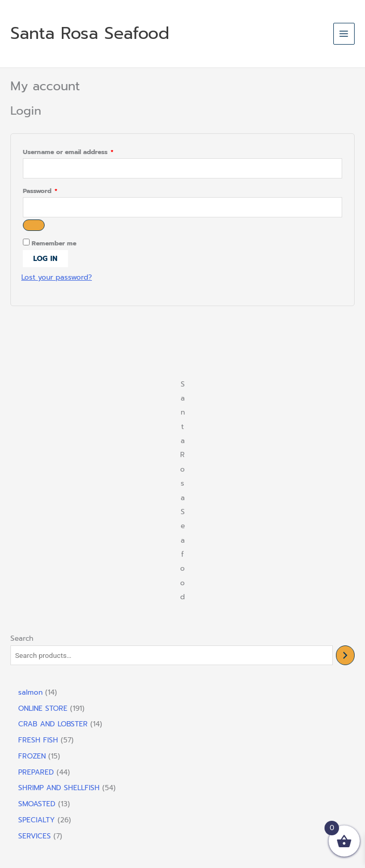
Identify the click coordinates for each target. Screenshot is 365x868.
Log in (45, 259)
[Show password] (34, 225)
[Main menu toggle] (344, 33)
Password (54, 191)
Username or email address (82, 152)
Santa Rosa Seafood (90, 33)
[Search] (345, 656)
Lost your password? (57, 277)
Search (22, 638)
